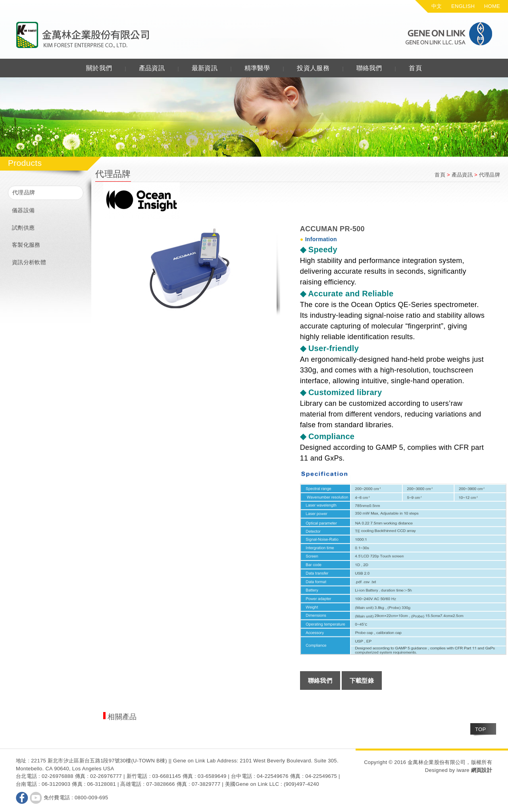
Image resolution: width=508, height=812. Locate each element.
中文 (437, 6)
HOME (492, 6)
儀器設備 (23, 210)
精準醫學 (257, 68)
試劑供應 (23, 228)
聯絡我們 (369, 68)
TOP (480, 729)
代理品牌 (24, 192)
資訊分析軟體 (29, 262)
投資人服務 (313, 68)
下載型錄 (362, 681)
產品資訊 (152, 68)
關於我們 (99, 68)
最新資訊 (205, 68)
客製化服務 (26, 245)
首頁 (415, 68)
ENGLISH (463, 6)
